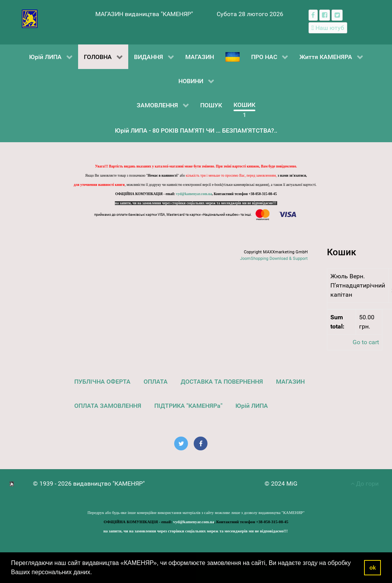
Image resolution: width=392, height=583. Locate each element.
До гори (365, 484)
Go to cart (366, 342)
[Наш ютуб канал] (328, 28)
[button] (95, 573)
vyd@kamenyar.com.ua (194, 194)
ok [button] (373, 568)
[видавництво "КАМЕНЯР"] (30, 18)
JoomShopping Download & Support (274, 259)
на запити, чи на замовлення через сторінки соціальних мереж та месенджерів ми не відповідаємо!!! (196, 203)
